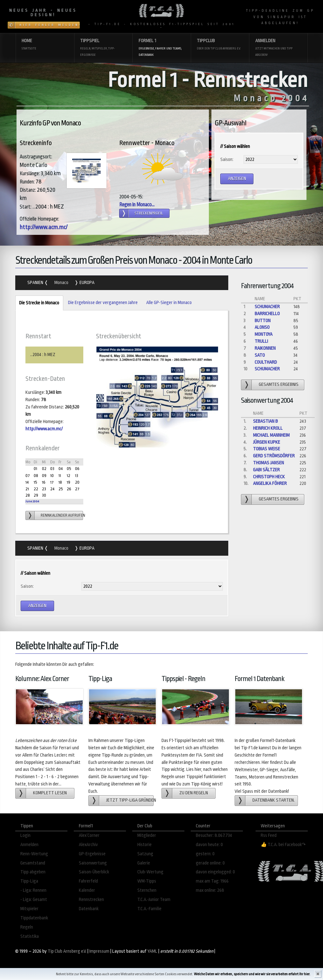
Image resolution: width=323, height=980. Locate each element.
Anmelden (278, 48)
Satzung (145, 854)
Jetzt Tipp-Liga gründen (130, 800)
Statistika (30, 936)
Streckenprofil (149, 213)
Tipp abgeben (33, 872)
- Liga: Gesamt (34, 900)
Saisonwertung (93, 863)
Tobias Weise (267, 449)
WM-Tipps (147, 881)
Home (45, 45)
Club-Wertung (150, 872)
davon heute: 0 (209, 845)
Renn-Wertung (34, 854)
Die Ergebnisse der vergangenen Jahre (103, 303)
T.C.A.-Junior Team (154, 900)
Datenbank (89, 909)
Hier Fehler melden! (50, 25)
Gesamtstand (33, 863)
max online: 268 (210, 890)
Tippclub (220, 45)
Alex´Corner (89, 835)
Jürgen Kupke (267, 442)
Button (263, 321)
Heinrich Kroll (268, 428)
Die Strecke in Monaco (37, 303)
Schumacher (267, 307)
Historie (144, 845)
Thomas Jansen (268, 463)
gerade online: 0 (210, 863)
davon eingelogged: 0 (215, 872)
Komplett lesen (50, 793)
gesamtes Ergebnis (279, 384)
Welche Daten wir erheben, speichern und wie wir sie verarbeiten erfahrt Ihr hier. (252, 974)
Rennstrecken (91, 900)
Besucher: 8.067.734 (214, 835)
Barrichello (267, 314)
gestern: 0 (205, 854)
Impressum (99, 951)
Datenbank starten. (274, 800)
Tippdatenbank (34, 918)
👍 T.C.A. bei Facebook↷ (283, 845)
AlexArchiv (88, 845)
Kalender (87, 890)
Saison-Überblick (94, 872)
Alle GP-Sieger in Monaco (169, 303)
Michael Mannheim (271, 435)
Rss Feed (269, 835)
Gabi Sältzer (266, 470)
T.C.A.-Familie (149, 909)
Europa (86, 283)
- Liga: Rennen (33, 890)
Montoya (264, 334)
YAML (152, 951)
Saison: (227, 159)
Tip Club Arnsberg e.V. (67, 951)
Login (25, 835)
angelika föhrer (270, 483)
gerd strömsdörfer (274, 456)
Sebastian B (265, 421)
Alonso (262, 327)
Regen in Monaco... (137, 205)
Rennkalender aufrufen (62, 515)
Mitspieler (29, 909)
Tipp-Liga (29, 881)
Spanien (36, 283)
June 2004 (32, 501)
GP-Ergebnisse (92, 854)
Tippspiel (103, 48)
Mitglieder (147, 835)
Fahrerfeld (88, 881)
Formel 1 (162, 48)
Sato (260, 355)
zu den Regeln (194, 793)
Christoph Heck (269, 477)
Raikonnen (265, 348)
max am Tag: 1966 (212, 881)
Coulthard (266, 362)
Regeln (27, 927)
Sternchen (147, 890)
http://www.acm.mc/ (44, 227)
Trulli (261, 341)
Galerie (144, 863)
